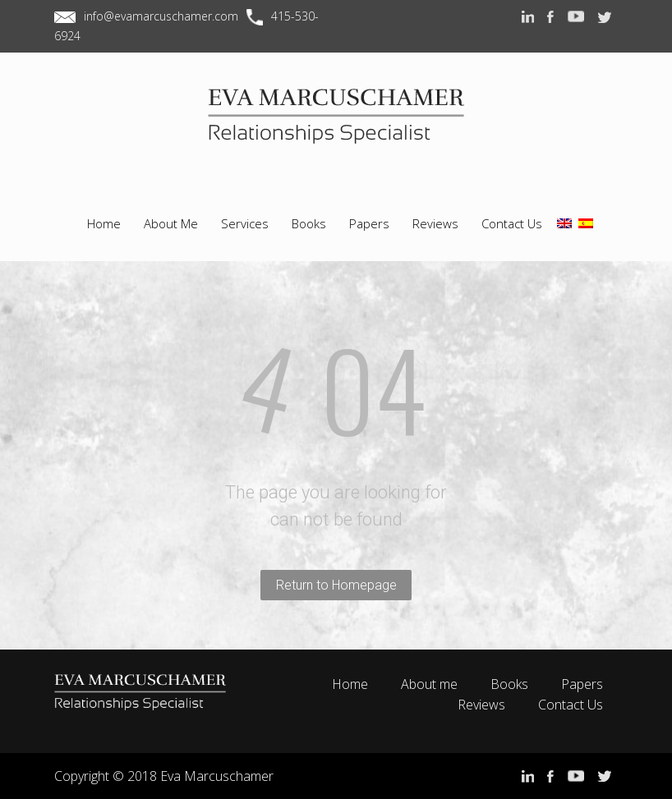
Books (509, 684)
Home (350, 684)
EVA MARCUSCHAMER (336, 130)
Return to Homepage (336, 585)
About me (429, 684)
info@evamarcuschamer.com (161, 16)
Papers (582, 684)
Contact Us (571, 705)
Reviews (481, 705)
